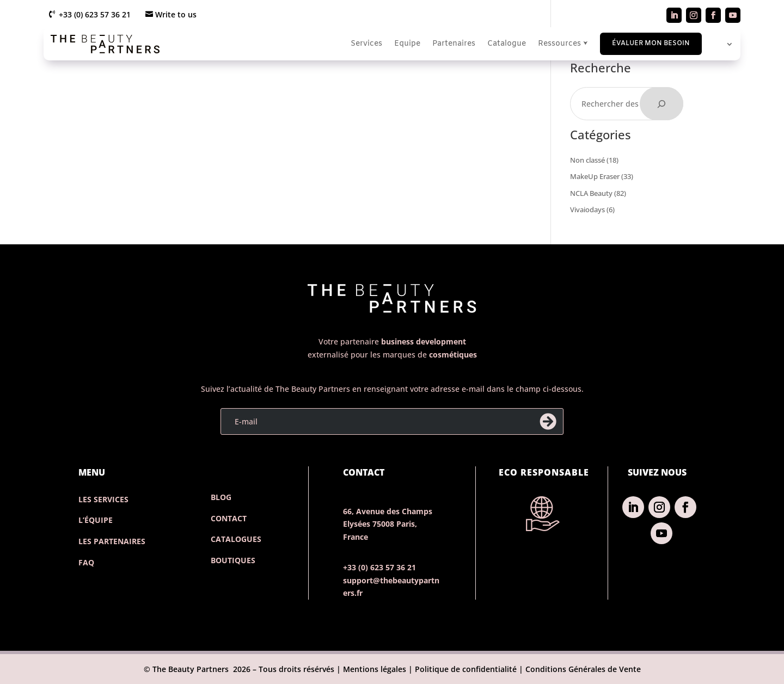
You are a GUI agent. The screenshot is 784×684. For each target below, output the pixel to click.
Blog (221, 497)
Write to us (176, 14)
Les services (103, 499)
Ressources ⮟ (563, 44)
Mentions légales (373, 669)
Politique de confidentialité (466, 669)
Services (366, 44)
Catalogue (507, 44)
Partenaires (454, 44)
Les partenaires (112, 541)
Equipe (407, 44)
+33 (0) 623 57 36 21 (95, 14)
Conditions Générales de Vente (583, 669)
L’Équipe (96, 520)
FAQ (86, 562)
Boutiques (233, 560)
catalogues (236, 539)
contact (229, 518)
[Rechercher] (661, 104)
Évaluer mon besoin (651, 44)
